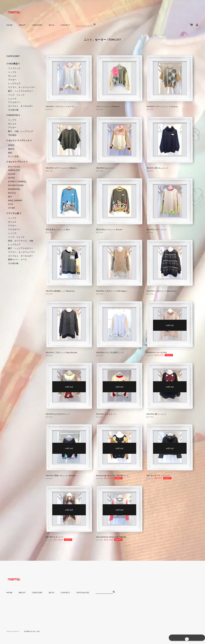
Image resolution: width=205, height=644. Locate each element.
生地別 (11, 145)
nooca (12, 193)
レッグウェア (14, 84)
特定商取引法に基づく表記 (37, 631)
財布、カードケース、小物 (21, 241)
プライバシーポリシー (15, 631)
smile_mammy (15, 201)
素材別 (11, 149)
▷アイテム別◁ (14, 213)
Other (11, 208)
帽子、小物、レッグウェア (21, 131)
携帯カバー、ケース (17, 260)
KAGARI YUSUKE (16, 185)
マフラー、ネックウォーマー (22, 87)
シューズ (12, 99)
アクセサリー (14, 102)
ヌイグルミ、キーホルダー (21, 106)
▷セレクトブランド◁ (17, 162)
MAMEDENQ (14, 189)
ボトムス (12, 76)
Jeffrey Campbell (17, 182)
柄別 (10, 153)
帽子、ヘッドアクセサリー (21, 91)
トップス (12, 72)
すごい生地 (13, 156)
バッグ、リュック (16, 95)
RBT (10, 197)
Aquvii (12, 174)
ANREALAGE (14, 170)
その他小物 (13, 110)
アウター (12, 80)
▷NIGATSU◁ (13, 115)
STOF (11, 204)
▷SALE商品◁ (13, 64)
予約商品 (12, 135)
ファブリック (14, 68)
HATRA (11, 178)
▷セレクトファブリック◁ (19, 140)
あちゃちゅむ (14, 166)
